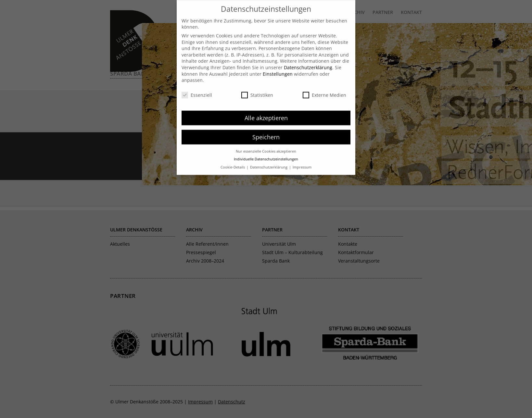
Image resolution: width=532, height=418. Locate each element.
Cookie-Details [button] (233, 160)
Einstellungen (278, 67)
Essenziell (197, 88)
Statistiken (257, 88)
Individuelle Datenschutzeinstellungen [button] (266, 152)
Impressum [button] (302, 160)
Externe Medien (324, 88)
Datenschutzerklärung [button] (269, 160)
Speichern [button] (266, 130)
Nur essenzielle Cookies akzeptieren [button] (266, 144)
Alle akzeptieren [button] (266, 111)
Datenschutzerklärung (308, 61)
